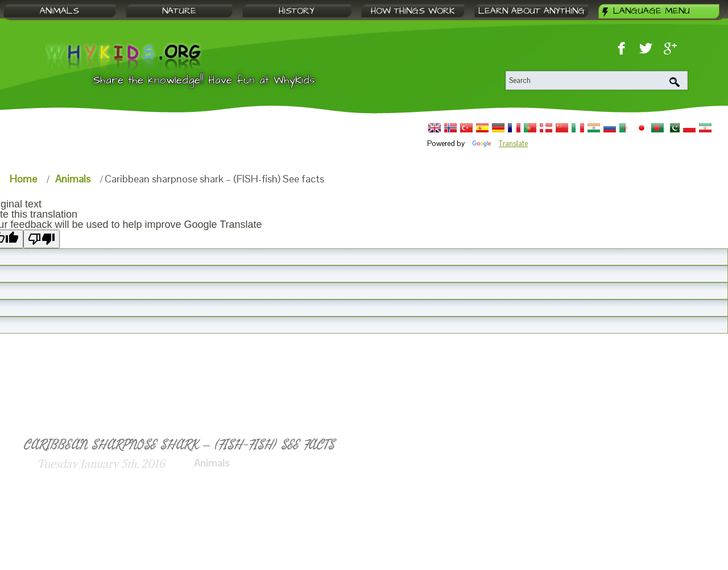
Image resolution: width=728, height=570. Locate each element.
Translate (500, 143)
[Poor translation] (42, 239)
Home (23, 179)
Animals (73, 179)
